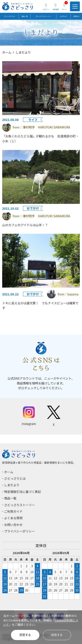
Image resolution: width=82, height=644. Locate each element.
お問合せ (76, 16)
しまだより (64, 16)
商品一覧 (25, 16)
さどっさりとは (9, 16)
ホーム (7, 52)
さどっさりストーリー (44, 16)
